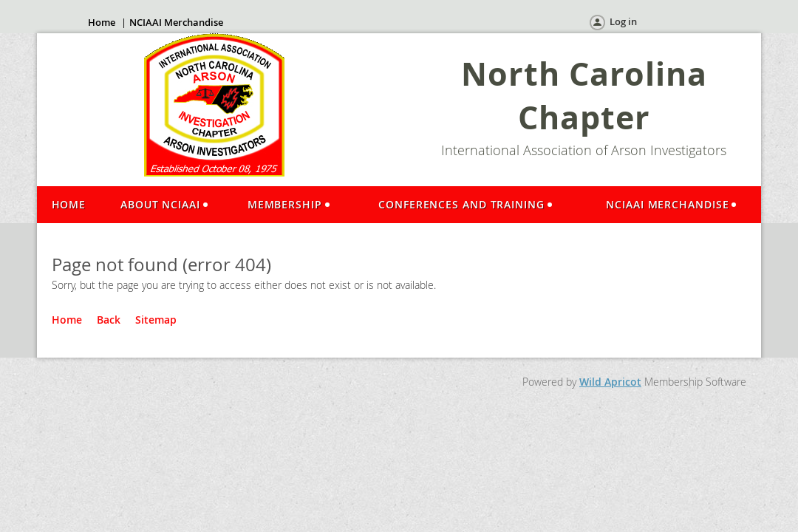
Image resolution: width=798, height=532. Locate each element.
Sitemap (156, 320)
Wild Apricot (610, 382)
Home (102, 22)
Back (109, 320)
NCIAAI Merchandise (176, 22)
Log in (623, 21)
